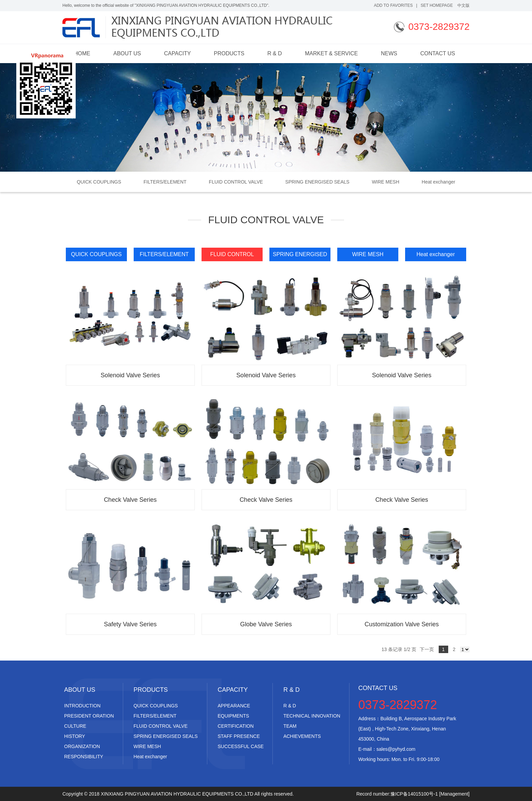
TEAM (290, 726)
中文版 (463, 5)
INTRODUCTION (82, 706)
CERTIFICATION (236, 726)
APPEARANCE (234, 706)
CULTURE (75, 726)
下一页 (427, 649)
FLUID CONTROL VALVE (236, 182)
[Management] (455, 794)
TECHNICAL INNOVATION (312, 716)
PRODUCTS (229, 53)
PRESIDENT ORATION (89, 716)
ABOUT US (127, 53)
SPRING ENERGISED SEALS (317, 182)
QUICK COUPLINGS (99, 182)
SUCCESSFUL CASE (241, 746)
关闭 (10, 117)
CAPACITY (178, 53)
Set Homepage (437, 5)
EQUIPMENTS (234, 716)
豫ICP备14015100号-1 (414, 794)
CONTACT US (438, 53)
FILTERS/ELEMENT (165, 182)
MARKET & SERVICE (331, 53)
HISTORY (75, 736)
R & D (275, 53)
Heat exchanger (439, 182)
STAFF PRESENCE (239, 736)
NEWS (389, 53)
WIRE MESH (386, 182)
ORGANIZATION (82, 746)
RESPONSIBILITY (84, 757)
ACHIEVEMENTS (302, 736)
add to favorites (393, 5)
